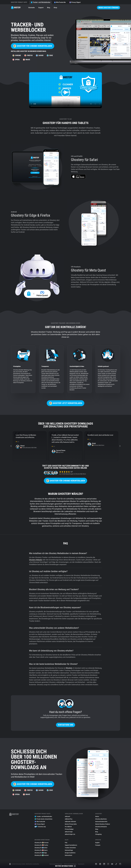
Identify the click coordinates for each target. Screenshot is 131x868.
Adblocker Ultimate (70, 822)
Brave (27, 60)
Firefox (28, 55)
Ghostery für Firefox (41, 845)
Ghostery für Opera (41, 850)
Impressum (81, 864)
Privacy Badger (69, 829)
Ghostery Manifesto (101, 819)
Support (41, 8)
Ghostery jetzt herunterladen (66, 403)
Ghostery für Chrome (42, 843)
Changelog (98, 834)
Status (97, 816)
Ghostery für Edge (41, 853)
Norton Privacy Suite (71, 824)
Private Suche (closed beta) (43, 819)
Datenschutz (69, 855)
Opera (16, 60)
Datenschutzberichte (101, 822)
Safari (40, 55)
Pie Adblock (68, 827)
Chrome (17, 55)
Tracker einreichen (70, 848)
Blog (49, 8)
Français (98, 845)
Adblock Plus (69, 819)
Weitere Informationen (65, 866)
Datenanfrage (69, 850)
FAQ (66, 843)
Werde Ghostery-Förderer (108, 8)
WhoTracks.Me (60, 2)
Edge (50, 55)
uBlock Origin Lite (70, 834)
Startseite (31, 8)
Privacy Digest (75, 2)
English (97, 843)
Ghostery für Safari (41, 848)
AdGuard (67, 816)
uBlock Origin (69, 832)
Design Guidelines (70, 853)
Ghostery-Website (36, 560)
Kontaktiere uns (66, 725)
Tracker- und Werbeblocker (41, 2)
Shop (55, 8)
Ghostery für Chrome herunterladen (33, 46)
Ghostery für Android (42, 855)
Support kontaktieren (71, 845)
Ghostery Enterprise (101, 827)
